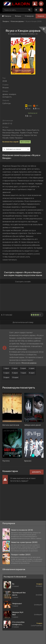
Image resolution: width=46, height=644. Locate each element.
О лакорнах (29, 16)
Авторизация (35, 4)
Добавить (37, 472)
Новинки (41, 16)
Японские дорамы (17, 21)
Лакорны (7, 16)
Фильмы (18, 16)
